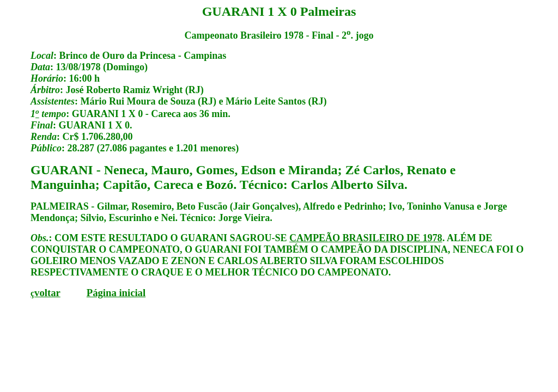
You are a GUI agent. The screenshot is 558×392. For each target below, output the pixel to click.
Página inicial (116, 293)
